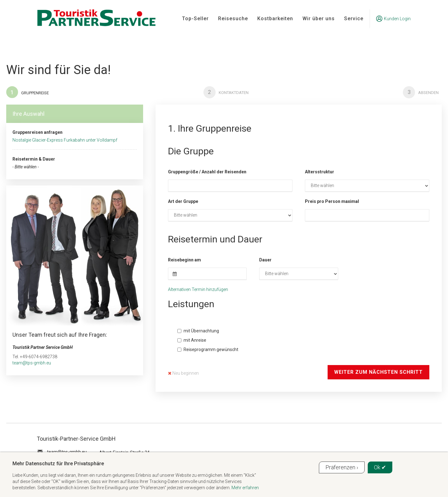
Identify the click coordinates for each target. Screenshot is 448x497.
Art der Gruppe (183, 202)
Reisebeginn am (184, 260)
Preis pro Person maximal (332, 202)
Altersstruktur (320, 172)
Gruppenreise (28, 92)
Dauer (265, 260)
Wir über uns (319, 19)
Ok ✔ (380, 467)
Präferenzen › (342, 467)
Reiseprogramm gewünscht (208, 350)
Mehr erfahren (245, 488)
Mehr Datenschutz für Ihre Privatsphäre (58, 463)
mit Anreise (192, 340)
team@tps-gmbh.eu (32, 363)
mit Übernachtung (198, 331)
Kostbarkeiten (275, 19)
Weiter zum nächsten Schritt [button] (378, 372)
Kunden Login (393, 19)
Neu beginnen (183, 373)
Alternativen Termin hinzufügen (198, 290)
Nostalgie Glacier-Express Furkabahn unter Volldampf (65, 141)
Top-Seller (195, 19)
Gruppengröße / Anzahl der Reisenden (207, 172)
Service (354, 19)
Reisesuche (233, 19)
